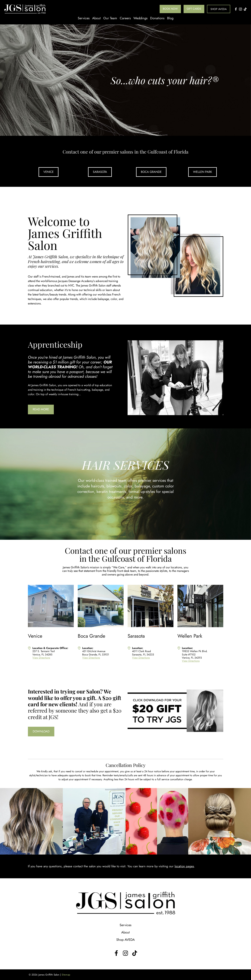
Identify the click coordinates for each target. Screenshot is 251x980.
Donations (157, 18)
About (96, 18)
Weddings (140, 18)
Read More (41, 409)
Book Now (170, 9)
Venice (49, 172)
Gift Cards (194, 9)
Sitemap (66, 975)
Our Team (110, 18)
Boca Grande (151, 172)
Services (84, 18)
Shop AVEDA (219, 9)
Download (41, 731)
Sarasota (100, 172)
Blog (170, 18)
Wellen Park (202, 172)
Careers (125, 18)
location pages (184, 866)
